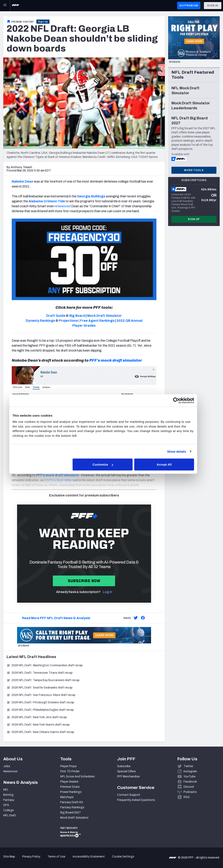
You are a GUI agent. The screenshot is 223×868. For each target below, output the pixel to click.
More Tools (194, 170)
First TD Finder (70, 771)
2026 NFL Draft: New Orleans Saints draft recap (40, 732)
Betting (8, 795)
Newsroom (10, 771)
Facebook (190, 782)
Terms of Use (56, 857)
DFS (6, 805)
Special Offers (127, 771)
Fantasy (9, 800)
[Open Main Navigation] (5, 6)
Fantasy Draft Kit (72, 802)
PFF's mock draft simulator (116, 360)
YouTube (189, 777)
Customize (111, 464)
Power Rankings (71, 792)
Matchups (67, 797)
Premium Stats (70, 787)
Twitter (188, 766)
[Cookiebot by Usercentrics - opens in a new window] (183, 400)
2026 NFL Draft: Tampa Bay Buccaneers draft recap (43, 680)
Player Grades (69, 782)
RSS (187, 797)
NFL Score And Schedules (77, 777)
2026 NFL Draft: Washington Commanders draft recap (45, 665)
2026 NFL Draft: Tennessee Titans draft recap (40, 673)
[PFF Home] (15, 6)
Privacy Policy (31, 857)
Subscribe (124, 766)
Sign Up (43, 22)
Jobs (7, 766)
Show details (183, 451)
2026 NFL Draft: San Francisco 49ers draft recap (41, 695)
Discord (189, 787)
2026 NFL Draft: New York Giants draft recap (38, 725)
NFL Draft (10, 815)
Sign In (213, 6)
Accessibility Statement (89, 857)
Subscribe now (84, 581)
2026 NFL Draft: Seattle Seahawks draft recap (40, 688)
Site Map (9, 857)
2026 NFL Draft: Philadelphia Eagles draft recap (40, 710)
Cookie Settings (123, 857)
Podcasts (190, 792)
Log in (107, 592)
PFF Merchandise (128, 777)
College (9, 810)
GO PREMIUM (189, 6)
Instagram (190, 771)
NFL (6, 790)
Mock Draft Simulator (74, 818)
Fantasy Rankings (72, 807)
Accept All (172, 464)
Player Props (68, 766)
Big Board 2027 (70, 813)
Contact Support (129, 795)
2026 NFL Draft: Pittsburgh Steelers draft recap (40, 702)
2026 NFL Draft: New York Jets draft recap (37, 717)
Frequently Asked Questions (136, 800)
